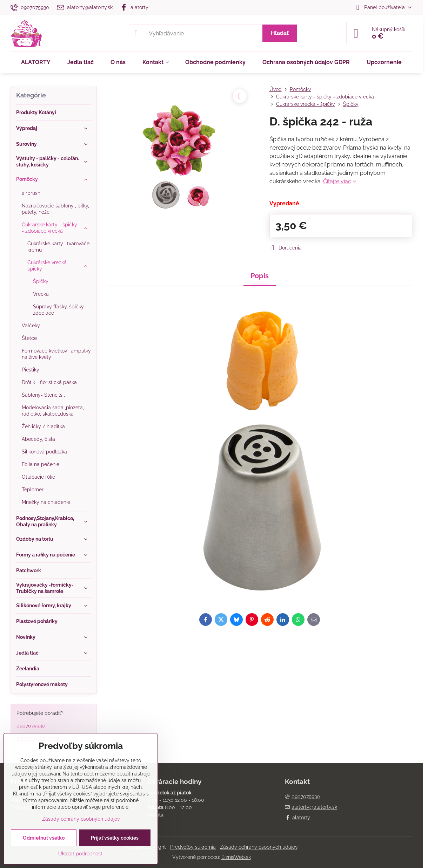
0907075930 (31, 726)
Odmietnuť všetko (44, 838)
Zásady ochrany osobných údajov (259, 847)
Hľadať (280, 33)
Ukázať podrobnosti (81, 854)
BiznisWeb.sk (236, 857)
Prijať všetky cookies (115, 838)
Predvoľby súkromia (193, 847)
